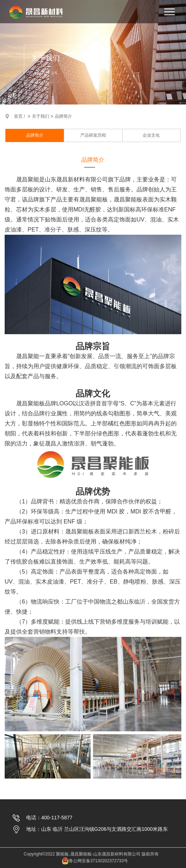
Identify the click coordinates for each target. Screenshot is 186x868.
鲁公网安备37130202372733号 (95, 861)
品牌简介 (63, 116)
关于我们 (40, 116)
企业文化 (151, 135)
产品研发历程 (93, 135)
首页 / (20, 116)
